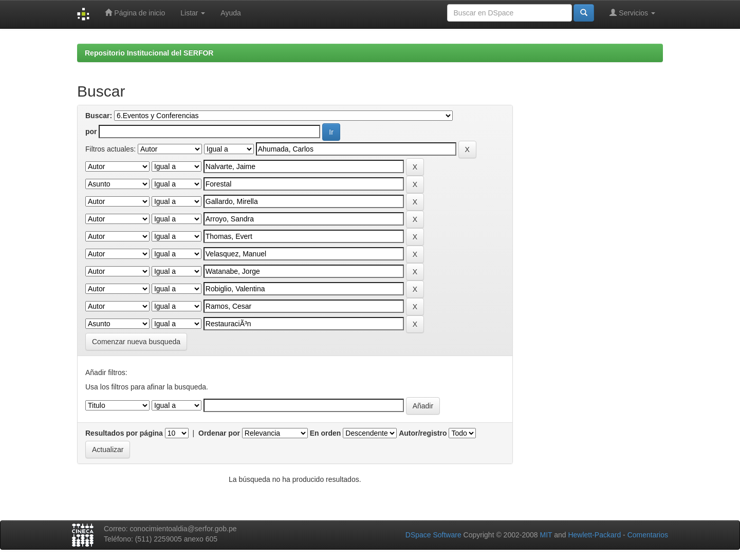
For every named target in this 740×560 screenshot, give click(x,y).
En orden (326, 433)
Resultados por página (124, 433)
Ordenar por (219, 433)
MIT (546, 535)
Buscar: (99, 116)
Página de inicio (135, 13)
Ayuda (230, 13)
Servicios (632, 13)
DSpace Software (433, 535)
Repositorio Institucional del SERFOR (149, 53)
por (91, 132)
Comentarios (648, 535)
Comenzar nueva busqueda (136, 342)
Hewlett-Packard (594, 535)
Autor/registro (423, 433)
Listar (193, 13)
